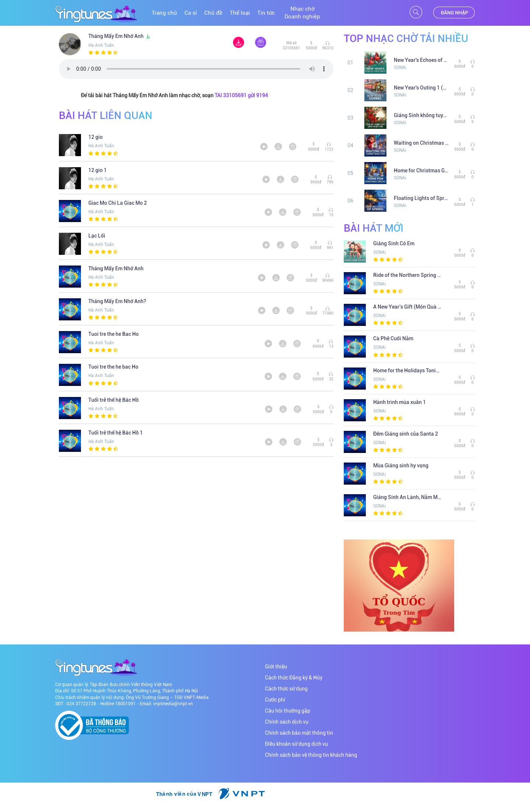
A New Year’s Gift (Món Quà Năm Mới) (407, 307)
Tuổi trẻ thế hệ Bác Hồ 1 (116, 433)
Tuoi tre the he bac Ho (113, 367)
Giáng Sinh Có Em (394, 243)
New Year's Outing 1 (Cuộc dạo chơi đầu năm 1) (421, 88)
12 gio (96, 137)
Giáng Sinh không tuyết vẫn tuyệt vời (421, 115)
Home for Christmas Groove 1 (421, 171)
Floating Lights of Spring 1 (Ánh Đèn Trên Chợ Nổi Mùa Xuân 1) (421, 198)
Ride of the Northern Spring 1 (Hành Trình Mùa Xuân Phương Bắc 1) (407, 275)
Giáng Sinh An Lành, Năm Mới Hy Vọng (407, 497)
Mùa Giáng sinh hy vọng (401, 465)
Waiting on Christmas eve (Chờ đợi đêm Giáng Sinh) (421, 143)
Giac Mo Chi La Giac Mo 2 (118, 203)
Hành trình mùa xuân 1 (400, 402)
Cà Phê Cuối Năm (393, 338)
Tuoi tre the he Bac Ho (114, 334)
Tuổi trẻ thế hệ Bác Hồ (114, 400)
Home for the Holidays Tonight (407, 370)
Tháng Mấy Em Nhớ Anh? (117, 301)
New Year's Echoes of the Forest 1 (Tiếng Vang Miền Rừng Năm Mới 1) (421, 60)
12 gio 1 (98, 170)
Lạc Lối (97, 236)
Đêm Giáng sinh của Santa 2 (406, 434)
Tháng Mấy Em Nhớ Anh (119, 36)
